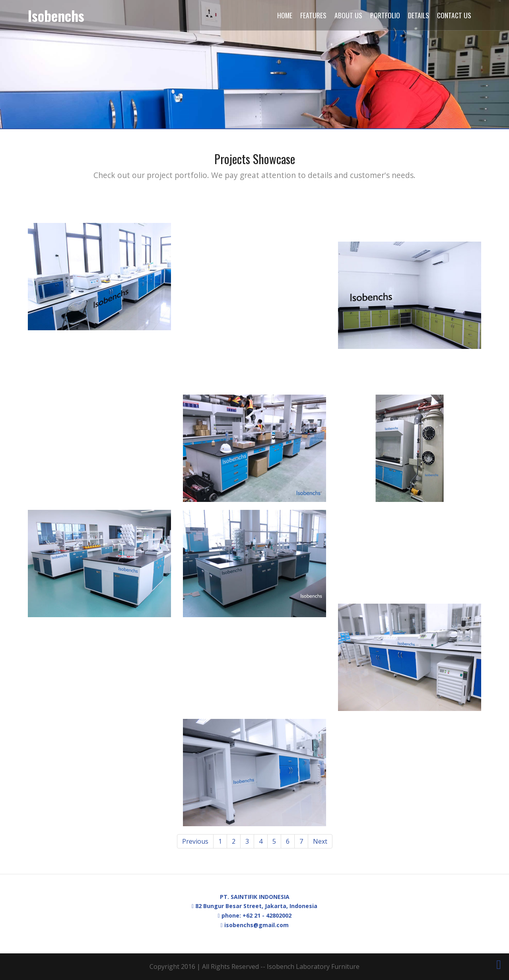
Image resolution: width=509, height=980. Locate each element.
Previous (195, 841)
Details (419, 15)
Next (320, 841)
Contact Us (454, 15)
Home (285, 15)
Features (313, 15)
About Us (348, 15)
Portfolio (385, 15)
